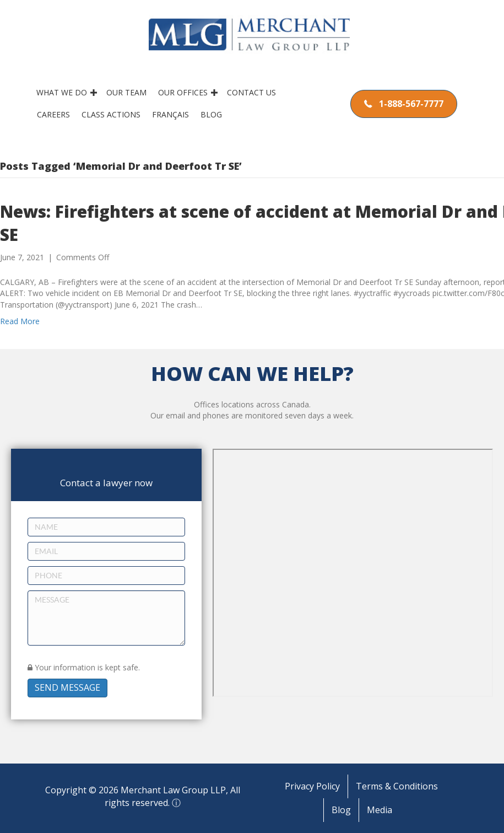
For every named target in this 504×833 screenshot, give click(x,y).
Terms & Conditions (397, 786)
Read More (20, 321)
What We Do (64, 92)
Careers (56, 114)
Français (173, 114)
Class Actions (113, 114)
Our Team (129, 92)
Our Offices (185, 92)
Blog (213, 114)
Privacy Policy (312, 786)
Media (380, 810)
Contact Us (254, 92)
